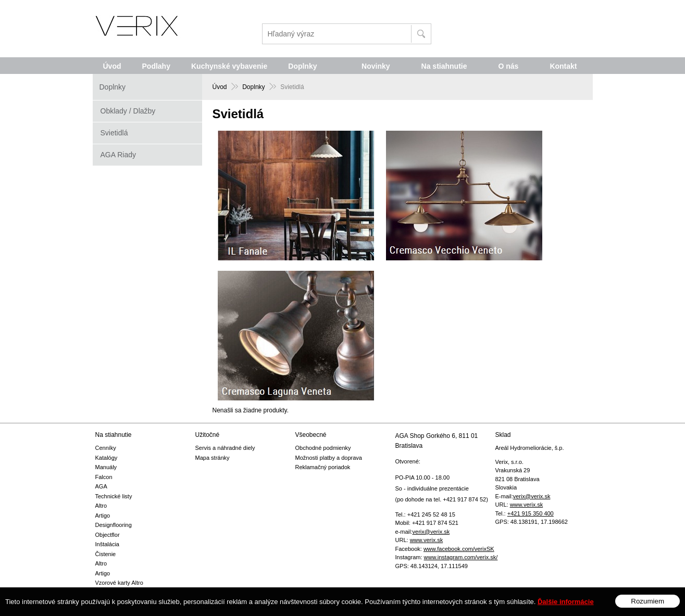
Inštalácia (107, 544)
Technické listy (114, 496)
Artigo (103, 516)
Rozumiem (647, 608)
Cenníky (106, 448)
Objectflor (108, 535)
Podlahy (156, 66)
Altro (101, 506)
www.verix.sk (427, 540)
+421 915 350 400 (531, 513)
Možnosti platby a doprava (329, 458)
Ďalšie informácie (566, 608)
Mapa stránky (213, 458)
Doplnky (302, 66)
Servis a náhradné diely (225, 448)
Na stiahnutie (444, 66)
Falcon (104, 477)
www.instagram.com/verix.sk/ (461, 557)
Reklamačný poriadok (323, 467)
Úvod (112, 66)
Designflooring (114, 525)
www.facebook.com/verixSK (459, 549)
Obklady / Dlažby (128, 111)
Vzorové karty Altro (119, 583)
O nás (508, 66)
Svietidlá (114, 133)
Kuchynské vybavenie (229, 66)
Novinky (376, 66)
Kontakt (563, 66)
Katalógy (107, 458)
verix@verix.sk (431, 532)
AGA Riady (118, 155)
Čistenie (106, 554)
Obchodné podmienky (323, 448)
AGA (101, 486)
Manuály (106, 467)
